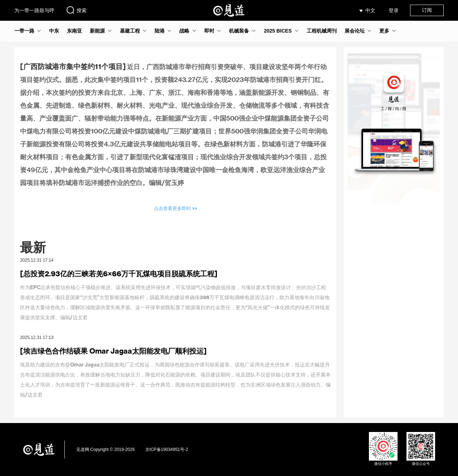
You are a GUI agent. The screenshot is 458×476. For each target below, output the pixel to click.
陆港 (160, 31)
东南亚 (74, 31)
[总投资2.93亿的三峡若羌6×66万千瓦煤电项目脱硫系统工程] (119, 273)
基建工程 (130, 31)
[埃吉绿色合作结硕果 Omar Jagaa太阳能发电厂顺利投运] (113, 351)
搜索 (76, 10)
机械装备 (239, 31)
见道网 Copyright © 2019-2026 (106, 450)
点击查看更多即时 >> (176, 208)
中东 (54, 31)
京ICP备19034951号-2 (167, 450)
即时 (209, 31)
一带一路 (24, 31)
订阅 (427, 10)
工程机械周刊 (322, 31)
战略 (184, 31)
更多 (384, 31)
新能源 (97, 31)
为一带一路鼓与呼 (34, 10)
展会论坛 (355, 31)
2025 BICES (278, 31)
